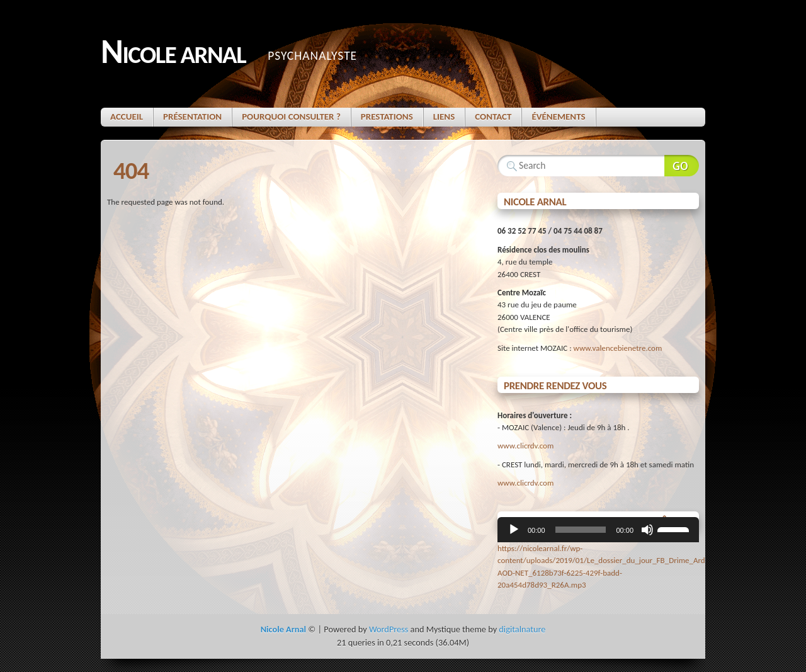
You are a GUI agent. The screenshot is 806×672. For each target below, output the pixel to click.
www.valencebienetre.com (618, 348)
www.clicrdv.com (525, 446)
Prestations (387, 117)
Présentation (192, 117)
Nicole (173, 53)
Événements (558, 117)
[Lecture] (514, 530)
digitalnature (522, 629)
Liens (444, 117)
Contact (493, 117)
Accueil (127, 117)
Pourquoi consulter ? (291, 117)
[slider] (581, 530)
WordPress (389, 629)
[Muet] (647, 530)
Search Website (682, 166)
